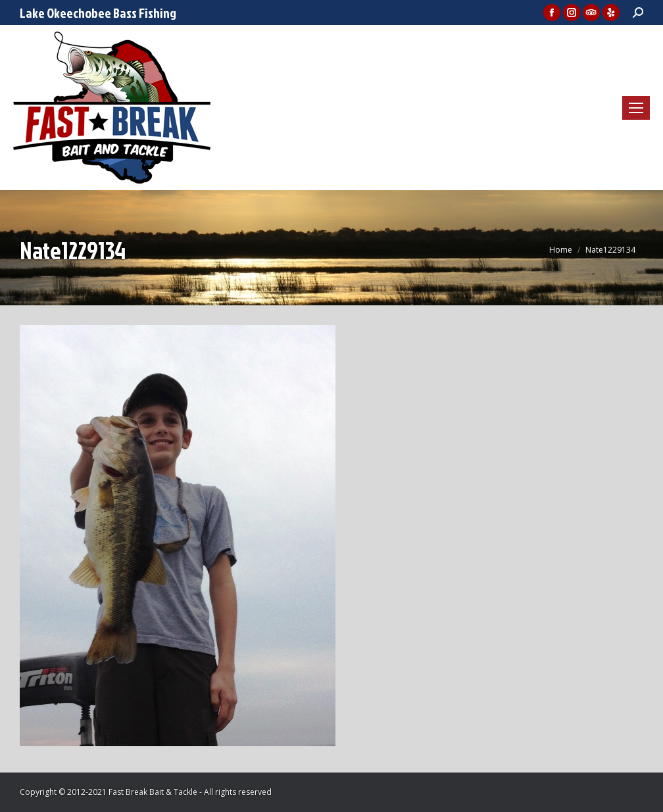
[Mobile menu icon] (636, 108)
